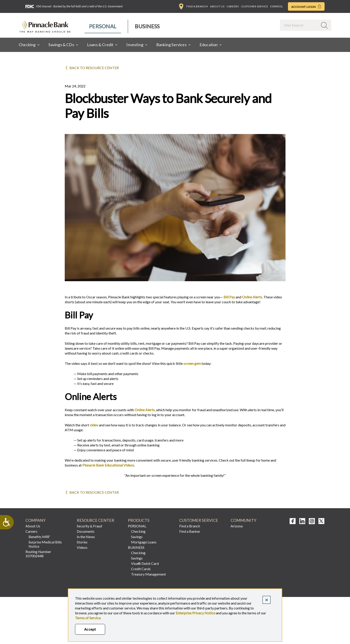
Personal (103, 26)
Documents (86, 531)
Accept (90, 629)
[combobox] (300, 25)
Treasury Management (148, 574)
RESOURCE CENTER (96, 520)
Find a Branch (193, 6)
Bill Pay (229, 297)
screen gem (192, 363)
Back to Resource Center (94, 68)
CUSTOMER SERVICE (199, 520)
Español (277, 6)
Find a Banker (190, 531)
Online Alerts (252, 297)
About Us (217, 6)
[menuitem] (103, 26)
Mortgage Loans (144, 542)
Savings (137, 537)
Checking (138, 531)
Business (147, 26)
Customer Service (255, 6)
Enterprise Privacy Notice (195, 613)
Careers (233, 6)
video (94, 425)
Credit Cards (141, 569)
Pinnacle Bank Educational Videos (108, 465)
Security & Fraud (89, 526)
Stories (82, 542)
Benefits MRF (39, 537)
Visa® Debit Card (145, 563)
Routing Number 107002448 (38, 554)
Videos (82, 547)
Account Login (306, 6)
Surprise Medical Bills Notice (45, 544)
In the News (86, 537)
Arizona (237, 526)
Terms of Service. (88, 618)
